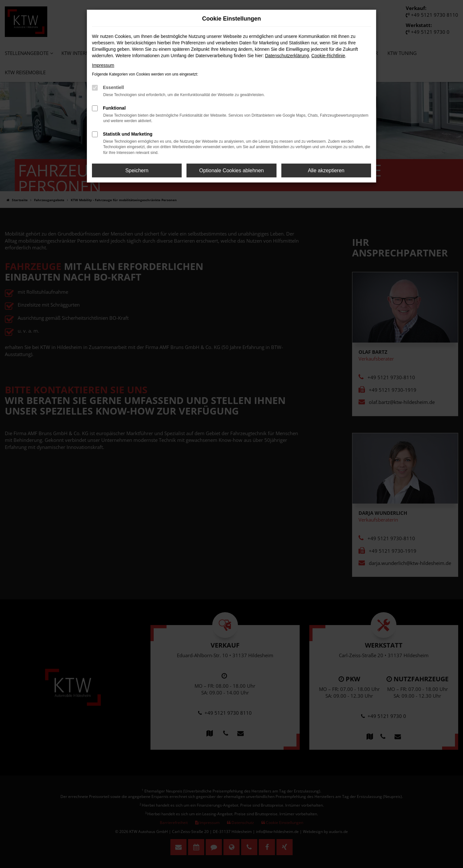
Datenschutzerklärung (287, 56)
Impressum (103, 65)
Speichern (137, 170)
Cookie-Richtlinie (328, 56)
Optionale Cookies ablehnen (231, 170)
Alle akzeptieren (326, 170)
